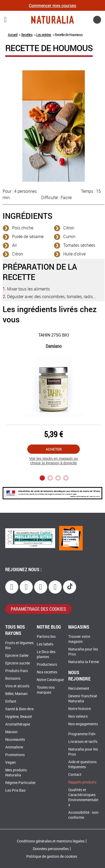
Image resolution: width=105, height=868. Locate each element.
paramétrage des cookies (38, 609)
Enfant (11, 701)
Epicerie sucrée (18, 663)
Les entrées (44, 35)
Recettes (27, 35)
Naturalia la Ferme (84, 662)
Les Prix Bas (15, 790)
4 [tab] (66, 478)
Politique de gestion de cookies (52, 857)
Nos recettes (47, 672)
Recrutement (79, 689)
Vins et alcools (17, 686)
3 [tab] (58, 478)
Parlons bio (46, 637)
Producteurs (47, 665)
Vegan (10, 763)
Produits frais (17, 671)
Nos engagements (83, 724)
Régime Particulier (20, 783)
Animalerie (14, 747)
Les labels (45, 644)
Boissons (13, 679)
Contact (75, 775)
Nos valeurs (78, 716)
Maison (11, 732)
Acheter (54, 449)
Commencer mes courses (52, 5)
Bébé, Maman (16, 694)
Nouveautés (15, 740)
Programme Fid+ (82, 734)
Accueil (13, 35)
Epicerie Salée (17, 656)
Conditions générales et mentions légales (51, 841)
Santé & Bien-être (19, 709)
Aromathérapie (18, 724)
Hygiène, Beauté (19, 717)
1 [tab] (42, 478)
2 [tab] (50, 478)
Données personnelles (51, 849)
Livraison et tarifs (83, 742)
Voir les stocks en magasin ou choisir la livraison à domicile (53, 461)
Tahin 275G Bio (54, 335)
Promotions (15, 755)
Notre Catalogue (50, 680)
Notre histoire (80, 709)
